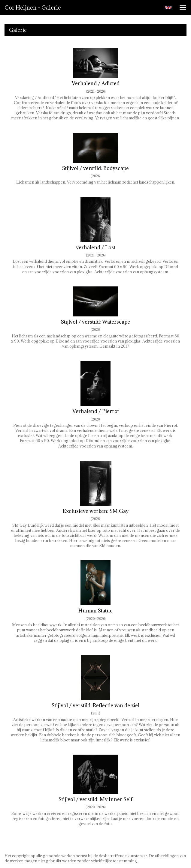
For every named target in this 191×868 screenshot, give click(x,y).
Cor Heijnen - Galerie (33, 7)
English (168, 8)
